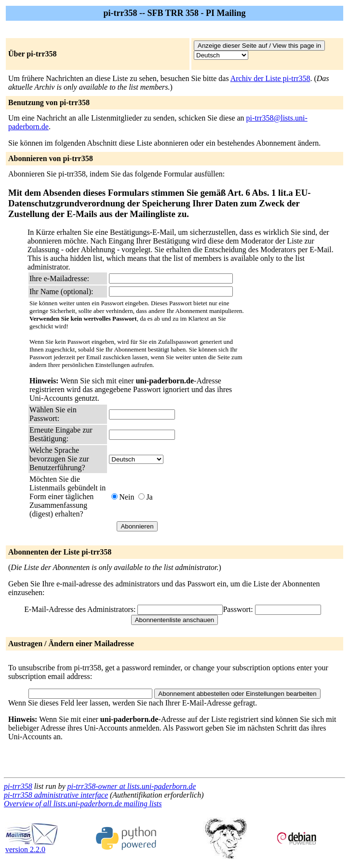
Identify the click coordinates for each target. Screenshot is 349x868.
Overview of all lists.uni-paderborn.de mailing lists (83, 804)
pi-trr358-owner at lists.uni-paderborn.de (132, 786)
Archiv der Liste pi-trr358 (270, 78)
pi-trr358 (18, 786)
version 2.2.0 (32, 846)
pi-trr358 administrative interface (56, 795)
